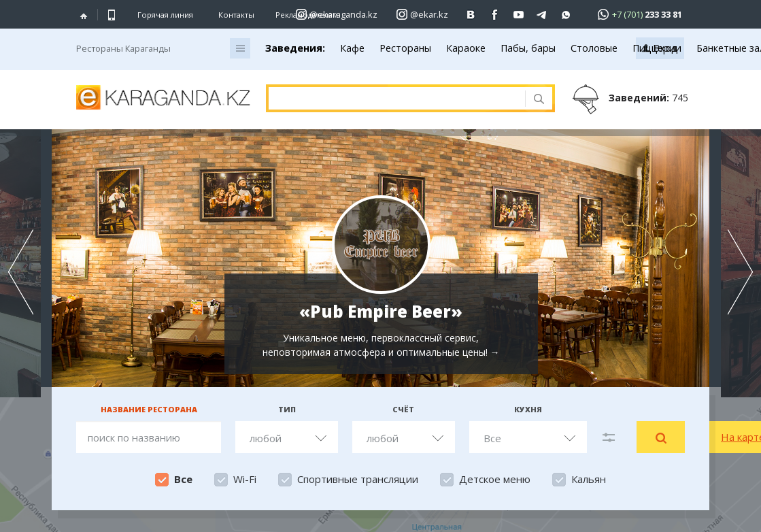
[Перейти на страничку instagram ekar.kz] (422, 15)
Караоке (466, 48)
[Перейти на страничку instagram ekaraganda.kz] (337, 15)
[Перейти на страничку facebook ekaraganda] (495, 15)
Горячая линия (165, 15)
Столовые (594, 48)
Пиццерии (657, 48)
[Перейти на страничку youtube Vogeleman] (519, 15)
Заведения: (295, 48)
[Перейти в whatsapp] (636, 14)
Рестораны (405, 48)
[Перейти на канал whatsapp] (566, 15)
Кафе (352, 48)
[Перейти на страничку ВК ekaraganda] (471, 15)
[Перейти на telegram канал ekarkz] (542, 15)
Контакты (236, 15)
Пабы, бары (528, 48)
